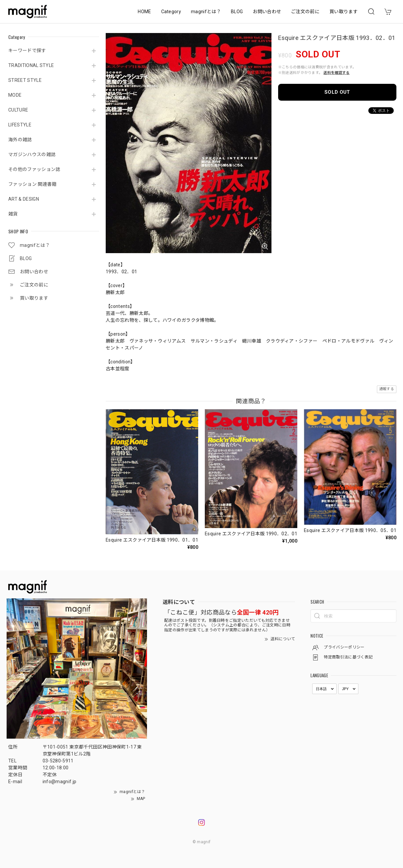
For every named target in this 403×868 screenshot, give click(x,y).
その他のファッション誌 (34, 169)
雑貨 (13, 214)
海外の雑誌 (20, 140)
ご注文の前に (305, 12)
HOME (144, 12)
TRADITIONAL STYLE (31, 65)
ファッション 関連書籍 (33, 184)
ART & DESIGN (24, 199)
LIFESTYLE (20, 125)
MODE (15, 95)
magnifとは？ (206, 12)
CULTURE (18, 110)
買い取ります (344, 12)
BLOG (237, 12)
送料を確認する (336, 73)
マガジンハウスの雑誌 (32, 154)
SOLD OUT (337, 92)
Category (171, 12)
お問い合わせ (267, 12)
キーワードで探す (27, 50)
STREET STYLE (25, 80)
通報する (387, 389)
